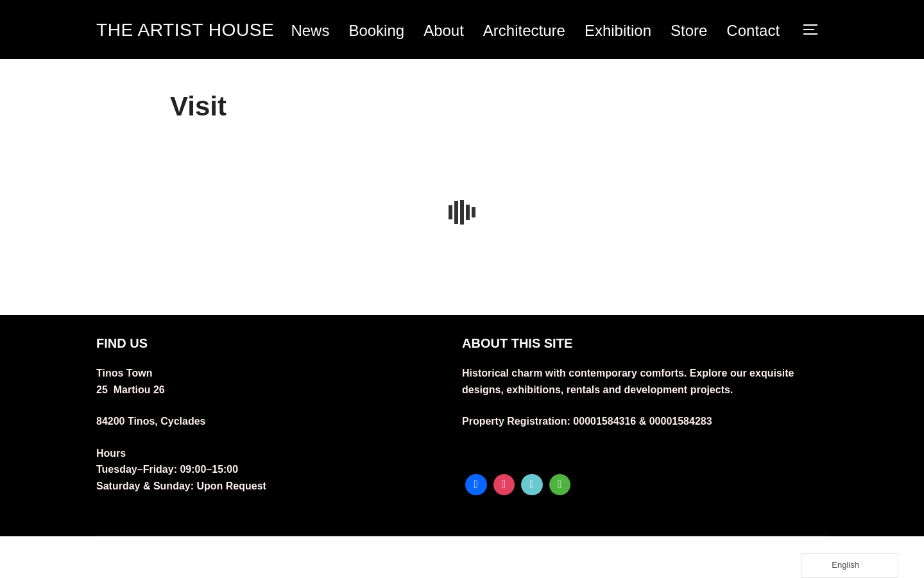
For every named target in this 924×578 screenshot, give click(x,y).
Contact (754, 69)
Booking (440, 33)
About (507, 33)
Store (752, 33)
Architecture (588, 33)
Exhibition (681, 33)
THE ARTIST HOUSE (169, 50)
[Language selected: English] (850, 565)
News (373, 33)
